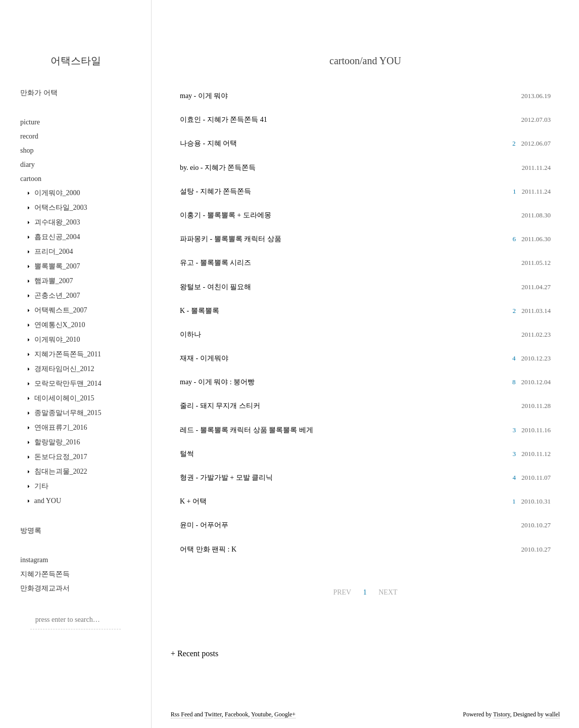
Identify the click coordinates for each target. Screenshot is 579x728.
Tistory (501, 714)
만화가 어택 (39, 93)
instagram (34, 560)
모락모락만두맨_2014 (67, 383)
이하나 (190, 334)
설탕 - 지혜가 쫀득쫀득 (215, 191)
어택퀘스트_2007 (60, 310)
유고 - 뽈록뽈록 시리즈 (215, 263)
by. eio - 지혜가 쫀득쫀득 (218, 168)
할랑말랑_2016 (56, 442)
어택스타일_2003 (60, 208)
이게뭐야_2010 (56, 339)
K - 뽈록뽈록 (200, 311)
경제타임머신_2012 (63, 369)
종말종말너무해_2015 (67, 413)
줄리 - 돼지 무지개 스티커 (220, 406)
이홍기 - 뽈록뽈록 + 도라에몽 (226, 215)
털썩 (187, 454)
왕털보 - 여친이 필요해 (215, 287)
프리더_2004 (53, 252)
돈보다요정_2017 (60, 457)
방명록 (31, 531)
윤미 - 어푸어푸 (204, 525)
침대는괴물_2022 (60, 471)
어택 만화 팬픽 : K (208, 549)
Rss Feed (182, 714)
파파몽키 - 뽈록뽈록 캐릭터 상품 (231, 239)
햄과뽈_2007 (53, 281)
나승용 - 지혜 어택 (208, 143)
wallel (552, 714)
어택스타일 (76, 61)
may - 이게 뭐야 (204, 96)
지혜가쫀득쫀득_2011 (67, 354)
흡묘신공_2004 (56, 237)
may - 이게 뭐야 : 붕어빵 (217, 382)
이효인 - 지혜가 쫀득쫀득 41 (224, 120)
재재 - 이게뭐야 (204, 358)
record (29, 136)
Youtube (261, 714)
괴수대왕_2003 (56, 222)
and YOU (47, 501)
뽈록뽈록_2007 (56, 266)
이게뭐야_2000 (56, 193)
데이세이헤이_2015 (63, 398)
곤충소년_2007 (56, 295)
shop (27, 150)
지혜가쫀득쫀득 (45, 574)
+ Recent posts (195, 653)
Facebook (237, 714)
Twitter (213, 714)
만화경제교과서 (45, 588)
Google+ (285, 714)
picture (30, 122)
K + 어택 (193, 501)
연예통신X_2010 (59, 325)
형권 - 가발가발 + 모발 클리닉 (226, 477)
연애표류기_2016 (60, 427)
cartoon (31, 179)
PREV (342, 592)
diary (28, 165)
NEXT (388, 592)
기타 (40, 486)
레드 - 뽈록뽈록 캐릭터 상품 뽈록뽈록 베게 (247, 430)
